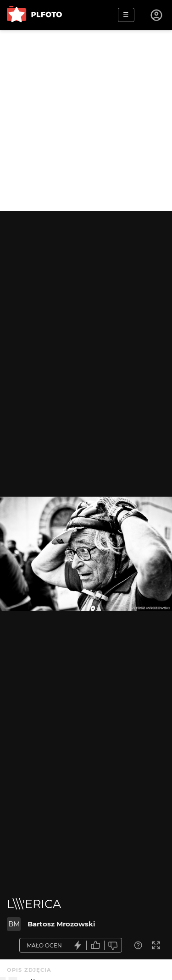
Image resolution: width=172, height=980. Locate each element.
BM (14, 924)
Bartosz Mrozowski (61, 924)
